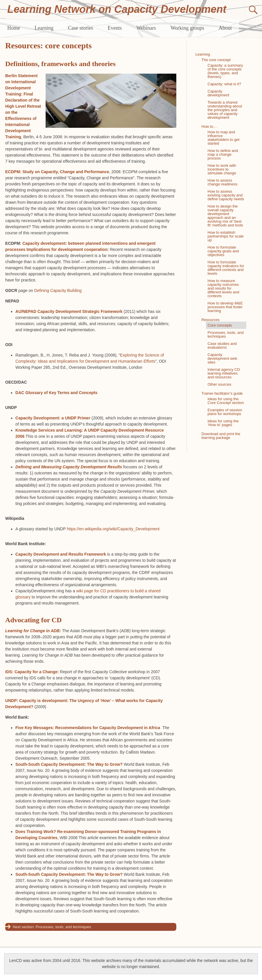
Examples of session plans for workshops (225, 412)
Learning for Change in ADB (32, 631)
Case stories (80, 28)
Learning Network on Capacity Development (117, 9)
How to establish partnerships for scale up (226, 236)
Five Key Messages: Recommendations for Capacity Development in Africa (88, 728)
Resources (211, 320)
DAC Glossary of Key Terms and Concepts (56, 393)
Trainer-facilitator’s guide (222, 393)
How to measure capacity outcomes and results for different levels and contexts (224, 288)
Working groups (187, 28)
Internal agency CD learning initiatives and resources (224, 373)
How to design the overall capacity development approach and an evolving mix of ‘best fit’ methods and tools (225, 216)
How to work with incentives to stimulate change (222, 169)
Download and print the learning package (221, 436)
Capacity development (218, 93)
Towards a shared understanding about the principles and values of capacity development (225, 110)
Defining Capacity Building (58, 290)
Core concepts (220, 325)
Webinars (146, 28)
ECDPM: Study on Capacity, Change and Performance (57, 172)
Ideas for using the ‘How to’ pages (223, 423)
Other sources (220, 384)
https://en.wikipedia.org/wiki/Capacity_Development (113, 529)
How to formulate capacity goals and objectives (223, 251)
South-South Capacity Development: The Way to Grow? (69, 764)
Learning (44, 28)
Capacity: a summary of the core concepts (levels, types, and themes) (225, 71)
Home (14, 28)
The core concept (216, 60)
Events (115, 28)
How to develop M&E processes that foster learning (225, 307)
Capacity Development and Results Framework (61, 554)
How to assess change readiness (223, 182)
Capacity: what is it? (225, 84)
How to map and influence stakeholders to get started (224, 138)
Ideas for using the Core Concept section (226, 401)
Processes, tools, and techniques (63, 927)
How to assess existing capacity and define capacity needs (226, 195)
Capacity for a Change (36, 672)
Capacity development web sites (222, 358)
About (225, 28)
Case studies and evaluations (222, 345)
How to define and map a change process (223, 154)
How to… (209, 126)
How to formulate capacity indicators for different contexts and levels (226, 268)
